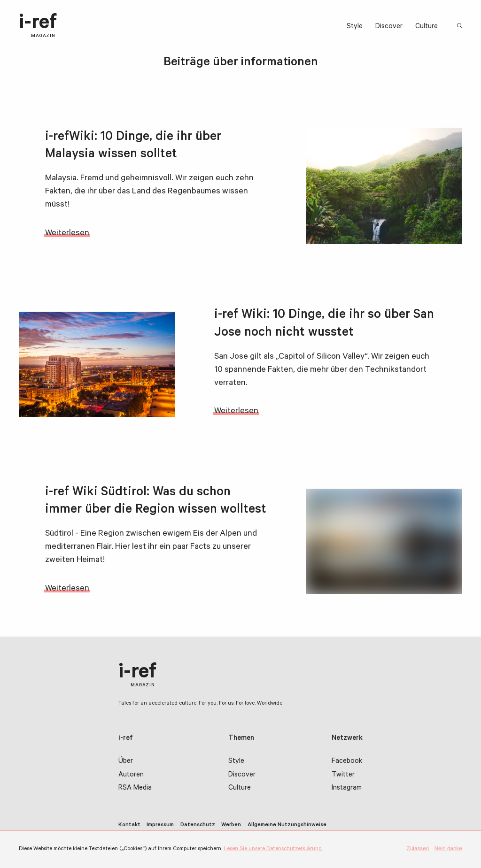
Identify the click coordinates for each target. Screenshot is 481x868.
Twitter (343, 775)
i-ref (38, 26)
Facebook (347, 762)
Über (126, 762)
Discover (389, 27)
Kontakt (129, 825)
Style (355, 27)
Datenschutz (198, 825)
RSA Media (135, 789)
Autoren (131, 775)
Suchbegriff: (461, 27)
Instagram (347, 789)
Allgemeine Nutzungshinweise (287, 825)
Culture (427, 27)
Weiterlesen (67, 234)
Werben (231, 825)
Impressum (160, 825)
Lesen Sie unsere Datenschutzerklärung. (273, 849)
